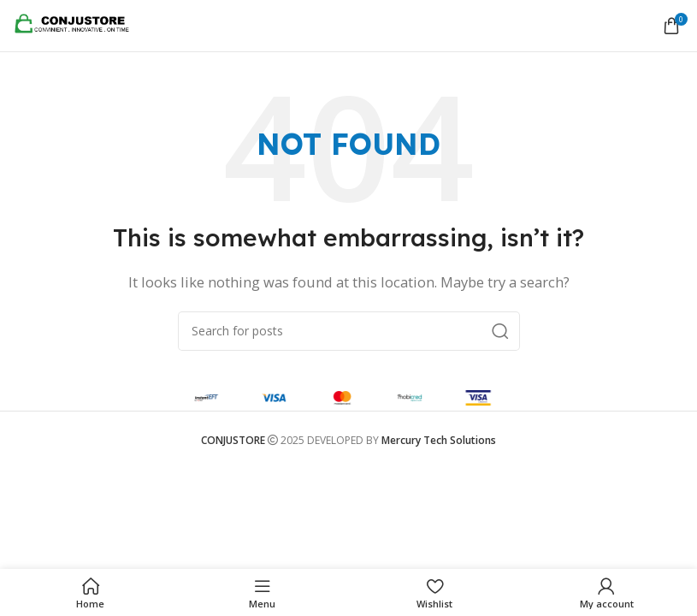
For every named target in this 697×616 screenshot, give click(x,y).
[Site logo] (77, 24)
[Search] (349, 331)
